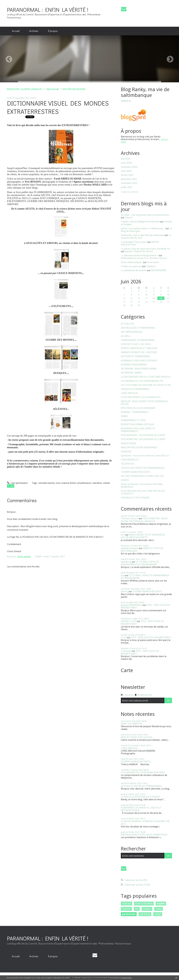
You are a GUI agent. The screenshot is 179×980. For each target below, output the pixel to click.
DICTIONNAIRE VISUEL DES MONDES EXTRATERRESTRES (58, 107)
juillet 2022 (126, 187)
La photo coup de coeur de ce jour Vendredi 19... (146, 249)
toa (123, 575)
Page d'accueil (52, 89)
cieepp (158, 914)
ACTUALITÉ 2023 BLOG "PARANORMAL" (142, 786)
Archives (34, 31)
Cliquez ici (126, 101)
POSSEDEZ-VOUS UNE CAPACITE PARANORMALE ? (138, 430)
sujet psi (126, 903)
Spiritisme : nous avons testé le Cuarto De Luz (145, 456)
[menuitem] (16, 31)
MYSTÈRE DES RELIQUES (74, 89)
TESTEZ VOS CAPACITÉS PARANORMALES (143, 468)
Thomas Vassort (129, 518)
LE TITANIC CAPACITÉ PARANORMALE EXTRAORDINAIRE (140, 563)
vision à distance (144, 903)
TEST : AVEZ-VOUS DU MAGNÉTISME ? (143, 623)
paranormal (129, 914)
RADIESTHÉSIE (129, 443)
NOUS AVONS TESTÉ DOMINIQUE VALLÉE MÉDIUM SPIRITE (143, 536)
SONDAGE (126, 452)
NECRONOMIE (159, 270)
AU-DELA (126, 336)
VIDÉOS (125, 480)
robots (106, 483)
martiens (97, 483)
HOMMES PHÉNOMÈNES (134, 365)
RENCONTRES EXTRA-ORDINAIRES (139, 448)
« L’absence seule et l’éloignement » (139, 255)
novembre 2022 (129, 183)
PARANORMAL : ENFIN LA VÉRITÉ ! (48, 10)
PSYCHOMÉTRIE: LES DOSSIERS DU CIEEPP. (143, 439)
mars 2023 (126, 171)
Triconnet (126, 651)
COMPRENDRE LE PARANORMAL (138, 340)
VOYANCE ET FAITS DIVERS (135, 498)
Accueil (16, 31)
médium (147, 909)
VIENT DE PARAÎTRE (131, 724)
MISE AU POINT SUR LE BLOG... (137, 737)
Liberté (129, 217)
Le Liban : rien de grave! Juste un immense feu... (146, 215)
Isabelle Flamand (130, 548)
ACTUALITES (128, 324)
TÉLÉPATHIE (127, 464)
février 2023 (127, 175)
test (137, 909)
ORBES (124, 416)
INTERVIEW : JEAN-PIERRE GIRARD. (139, 369)
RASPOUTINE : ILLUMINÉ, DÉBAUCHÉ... (25, 89)
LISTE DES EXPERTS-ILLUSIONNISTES (141, 397)
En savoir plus (126, 978)
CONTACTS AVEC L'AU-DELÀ (136, 344)
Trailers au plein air (131, 266)
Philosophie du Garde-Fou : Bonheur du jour (144, 258)
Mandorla (126, 562)
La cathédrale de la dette (134, 270)
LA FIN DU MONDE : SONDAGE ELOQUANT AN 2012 (145, 823)
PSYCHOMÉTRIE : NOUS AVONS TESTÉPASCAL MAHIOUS (144, 520)
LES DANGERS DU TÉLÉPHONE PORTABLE (143, 772)
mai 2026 (126, 159)
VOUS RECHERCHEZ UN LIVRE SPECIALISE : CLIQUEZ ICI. (143, 492)
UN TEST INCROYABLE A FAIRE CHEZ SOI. (142, 476)
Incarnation (153, 262)
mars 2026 (126, 163)
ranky (159, 909)
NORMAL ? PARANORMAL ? (135, 412)
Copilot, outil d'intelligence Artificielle (140, 222)
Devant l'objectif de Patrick (139, 251)
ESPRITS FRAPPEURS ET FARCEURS (139, 348)
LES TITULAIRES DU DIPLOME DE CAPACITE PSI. (146, 385)
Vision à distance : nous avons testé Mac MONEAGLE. (142, 485)
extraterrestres (47, 483)
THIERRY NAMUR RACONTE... (136, 472)
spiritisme (145, 914)
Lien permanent (17, 483)
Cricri (124, 637)
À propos (53, 31)
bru (123, 535)
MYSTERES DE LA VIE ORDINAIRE (138, 408)
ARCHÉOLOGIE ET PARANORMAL (138, 328)
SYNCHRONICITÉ (130, 460)
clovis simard (24, 556)
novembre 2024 (129, 167)
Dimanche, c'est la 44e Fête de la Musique (142, 235)
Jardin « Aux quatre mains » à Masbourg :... (143, 228)
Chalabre (151, 266)
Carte (127, 670)
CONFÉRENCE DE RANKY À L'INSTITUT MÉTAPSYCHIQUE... (141, 809)
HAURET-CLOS (129, 621)
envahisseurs (84, 483)
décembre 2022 (129, 179)
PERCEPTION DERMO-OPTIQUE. (138, 424)
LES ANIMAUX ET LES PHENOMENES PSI (142, 381)
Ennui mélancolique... (132, 262)
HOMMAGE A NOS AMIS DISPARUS (139, 361)
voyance (126, 909)
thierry (124, 591)
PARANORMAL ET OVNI (133, 420)
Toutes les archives (130, 192)
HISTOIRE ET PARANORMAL (136, 356)
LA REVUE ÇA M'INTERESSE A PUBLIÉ (140, 797)
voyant (161, 903)
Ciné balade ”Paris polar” (134, 242)
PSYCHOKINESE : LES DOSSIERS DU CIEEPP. (143, 435)
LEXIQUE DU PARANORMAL (135, 389)
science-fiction (69, 483)
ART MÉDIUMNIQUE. (132, 332)
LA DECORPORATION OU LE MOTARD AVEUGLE (146, 377)
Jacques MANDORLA (131, 605)
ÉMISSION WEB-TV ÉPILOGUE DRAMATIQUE (144, 835)
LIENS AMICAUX (129, 393)
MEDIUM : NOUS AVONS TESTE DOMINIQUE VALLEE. (144, 403)
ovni (58, 483)
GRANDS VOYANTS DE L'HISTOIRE (139, 352)
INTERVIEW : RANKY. (132, 373)
